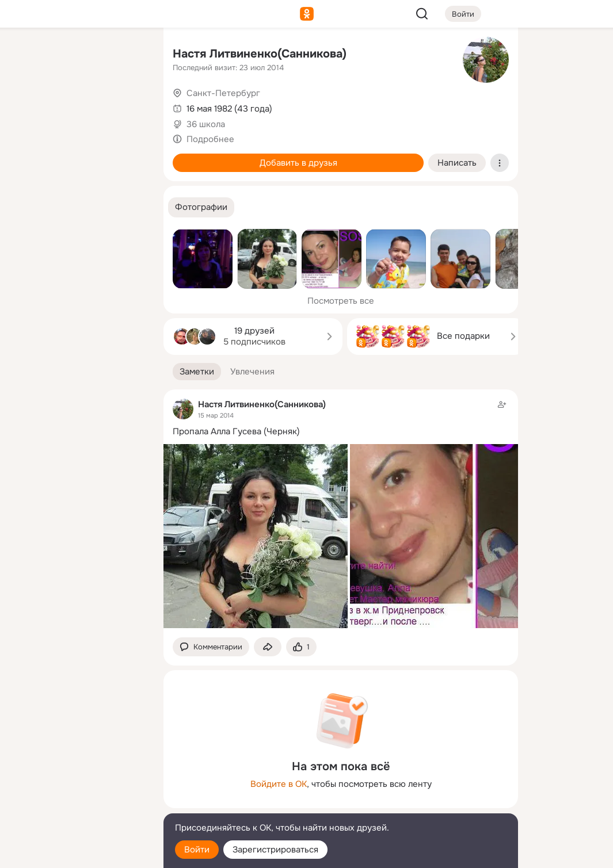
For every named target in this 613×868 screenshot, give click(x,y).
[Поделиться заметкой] (268, 647)
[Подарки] (28, 156)
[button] (201, 207)
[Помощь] (28, 207)
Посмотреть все (341, 301)
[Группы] (129, 55)
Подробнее (210, 139)
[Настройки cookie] (78, 853)
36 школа (206, 124)
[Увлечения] (78, 55)
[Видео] (129, 106)
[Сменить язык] (78, 804)
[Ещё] (78, 779)
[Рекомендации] (78, 207)
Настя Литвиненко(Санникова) (260, 54)
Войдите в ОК (279, 784)
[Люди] (78, 106)
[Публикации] (28, 106)
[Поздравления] (78, 156)
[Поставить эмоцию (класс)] (301, 647)
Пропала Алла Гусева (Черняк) (236, 431)
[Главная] (28, 55)
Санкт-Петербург (223, 93)
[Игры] (129, 156)
